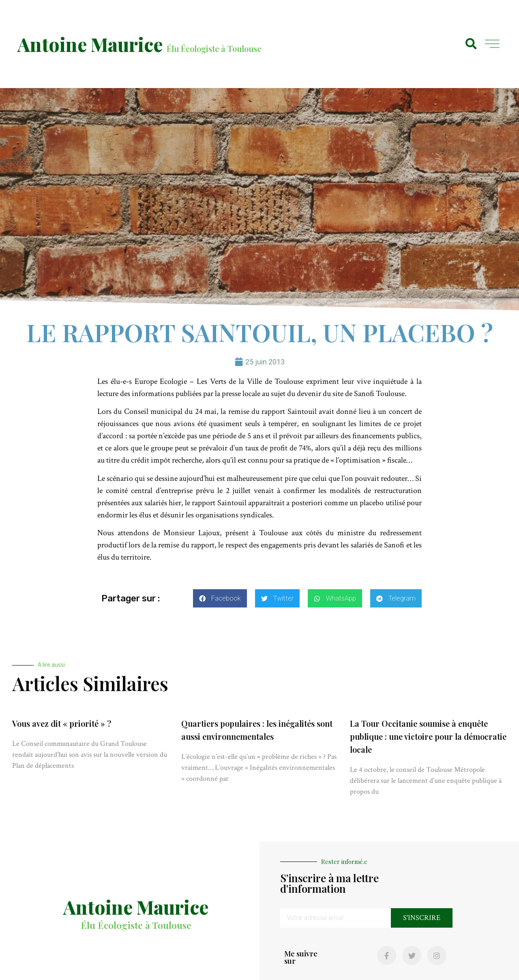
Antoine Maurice (90, 44)
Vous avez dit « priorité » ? (62, 723)
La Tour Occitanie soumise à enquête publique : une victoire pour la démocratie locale (428, 736)
